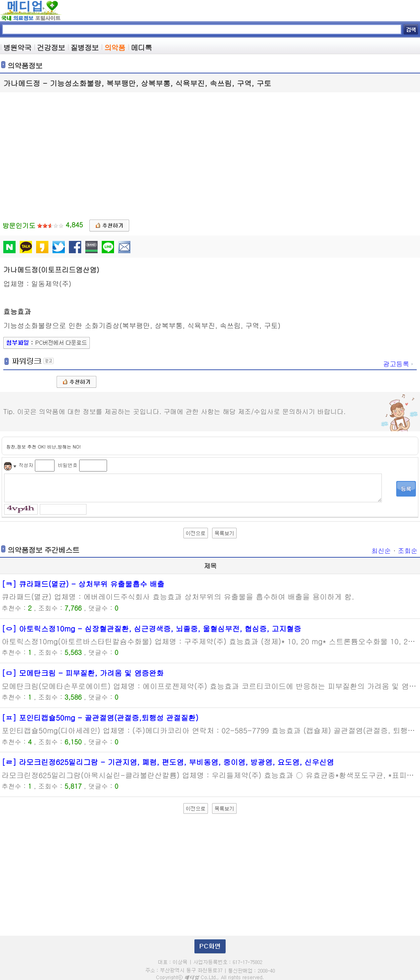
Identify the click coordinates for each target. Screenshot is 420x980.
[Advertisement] (210, 154)
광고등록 (399, 364)
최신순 (381, 551)
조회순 (408, 551)
